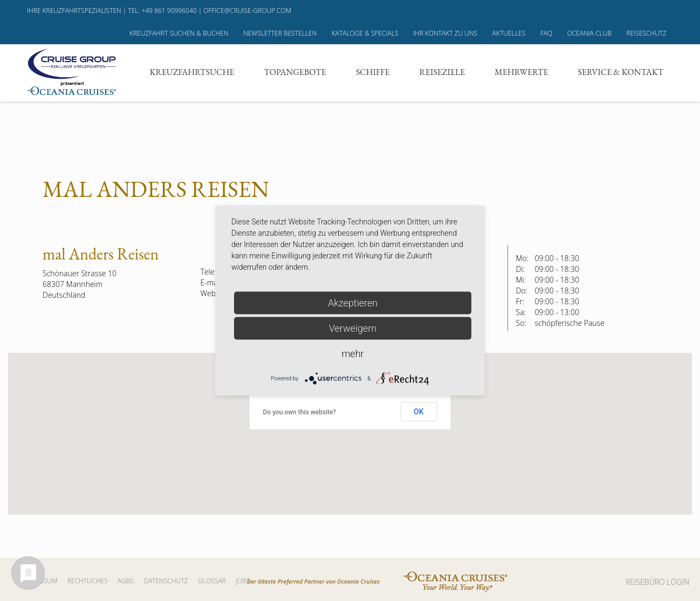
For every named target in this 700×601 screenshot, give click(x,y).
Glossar (212, 581)
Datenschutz (166, 581)
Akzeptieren (353, 303)
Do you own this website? (300, 412)
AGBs (126, 581)
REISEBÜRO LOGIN (657, 582)
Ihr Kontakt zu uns (445, 33)
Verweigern (353, 328)
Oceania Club (589, 33)
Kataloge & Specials (365, 33)
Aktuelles (509, 33)
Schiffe (373, 72)
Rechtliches (88, 581)
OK (419, 412)
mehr (352, 354)
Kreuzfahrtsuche (192, 72)
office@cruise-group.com (247, 11)
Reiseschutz (647, 33)
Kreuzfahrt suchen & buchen (179, 33)
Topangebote (295, 72)
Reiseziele (442, 72)
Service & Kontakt (621, 72)
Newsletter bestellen (280, 33)
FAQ (546, 33)
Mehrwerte (521, 72)
